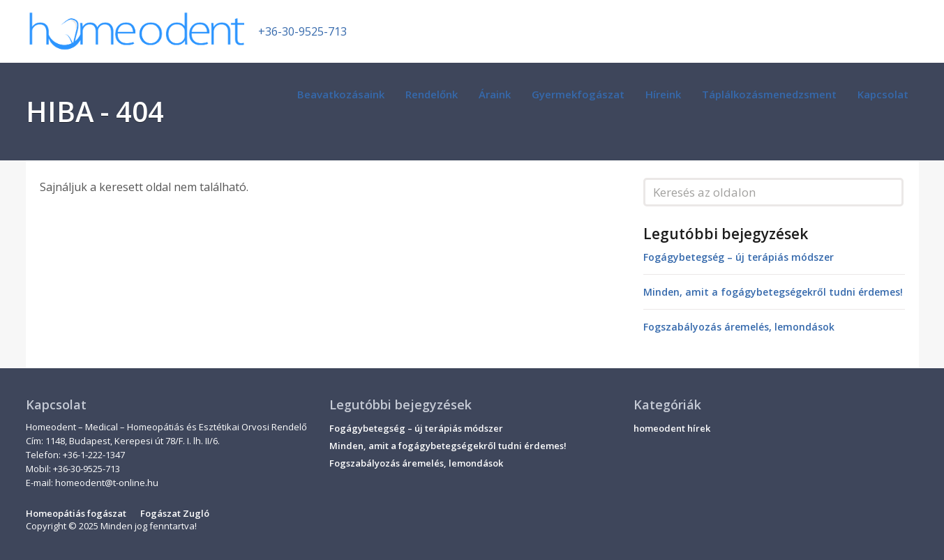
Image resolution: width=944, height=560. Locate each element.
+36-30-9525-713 (302, 31)
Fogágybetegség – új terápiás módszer (739, 257)
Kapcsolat (883, 94)
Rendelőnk (432, 94)
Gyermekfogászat (578, 94)
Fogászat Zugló (175, 513)
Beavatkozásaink (341, 94)
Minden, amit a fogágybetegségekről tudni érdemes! (773, 292)
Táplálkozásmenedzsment (769, 94)
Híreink (663, 94)
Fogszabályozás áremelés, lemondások (739, 327)
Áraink (495, 94)
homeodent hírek (672, 428)
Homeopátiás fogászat (76, 513)
